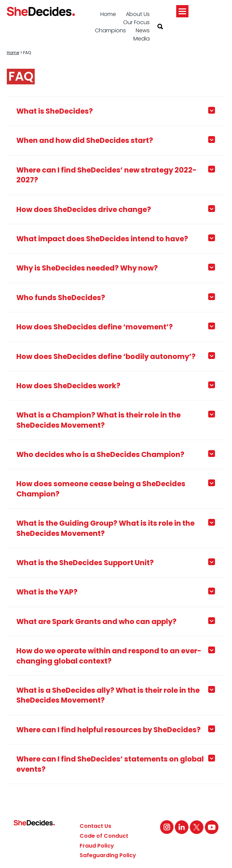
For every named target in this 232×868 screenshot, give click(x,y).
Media (142, 39)
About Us (138, 14)
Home (108, 14)
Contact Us (95, 826)
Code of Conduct (104, 836)
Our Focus (136, 22)
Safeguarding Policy (108, 855)
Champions (110, 30)
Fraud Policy (97, 846)
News (143, 30)
